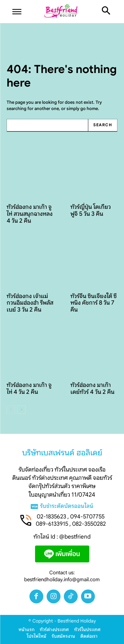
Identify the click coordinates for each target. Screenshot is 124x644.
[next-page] (21, 410)
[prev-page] (11, 410)
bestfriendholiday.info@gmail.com (62, 580)
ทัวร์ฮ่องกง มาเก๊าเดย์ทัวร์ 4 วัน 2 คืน (92, 388)
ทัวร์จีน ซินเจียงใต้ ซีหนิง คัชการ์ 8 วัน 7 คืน (94, 303)
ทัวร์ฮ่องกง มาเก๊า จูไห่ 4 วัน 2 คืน (29, 388)
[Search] (103, 125)
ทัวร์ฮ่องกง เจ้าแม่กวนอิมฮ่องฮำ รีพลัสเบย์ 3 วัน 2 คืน (30, 303)
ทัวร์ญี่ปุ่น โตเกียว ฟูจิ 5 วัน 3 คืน (91, 210)
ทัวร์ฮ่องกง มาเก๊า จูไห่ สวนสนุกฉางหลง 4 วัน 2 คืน (30, 214)
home (92, 109)
